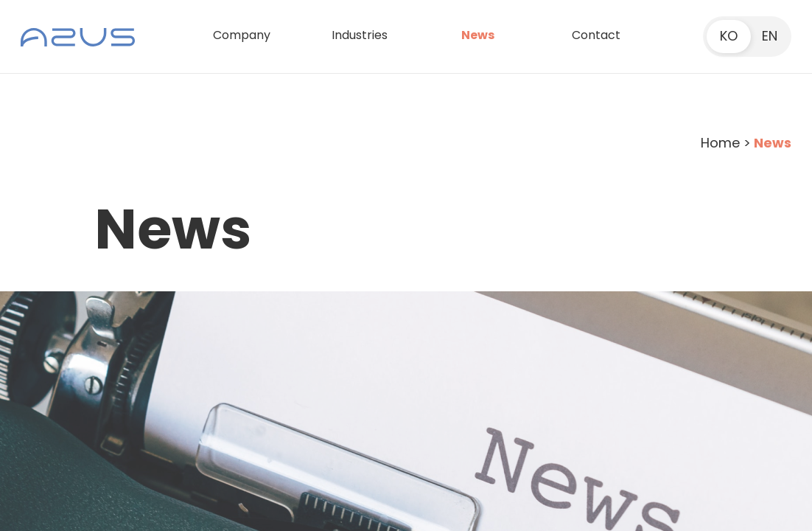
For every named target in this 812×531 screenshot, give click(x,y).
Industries (360, 35)
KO (729, 36)
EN (770, 36)
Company (242, 35)
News (478, 35)
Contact (596, 35)
